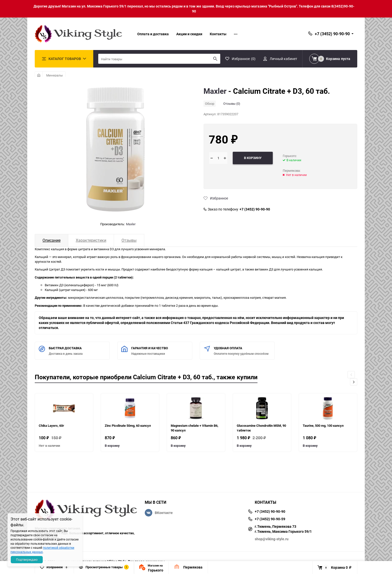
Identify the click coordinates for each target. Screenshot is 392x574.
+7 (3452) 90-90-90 (255, 209)
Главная (39, 75)
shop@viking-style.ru (272, 539)
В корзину (112, 445)
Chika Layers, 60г (51, 425)
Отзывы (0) (232, 103)
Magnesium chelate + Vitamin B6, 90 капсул (194, 428)
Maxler (131, 224)
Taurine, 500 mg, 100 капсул (323, 425)
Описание (51, 240)
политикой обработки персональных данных (42, 550)
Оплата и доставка (153, 34)
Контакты (218, 34)
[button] (354, 382)
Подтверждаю (27, 559)
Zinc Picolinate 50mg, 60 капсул (128, 425)
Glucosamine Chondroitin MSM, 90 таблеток (261, 428)
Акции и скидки (189, 34)
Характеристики (91, 240)
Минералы (54, 75)
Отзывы (129, 240)
